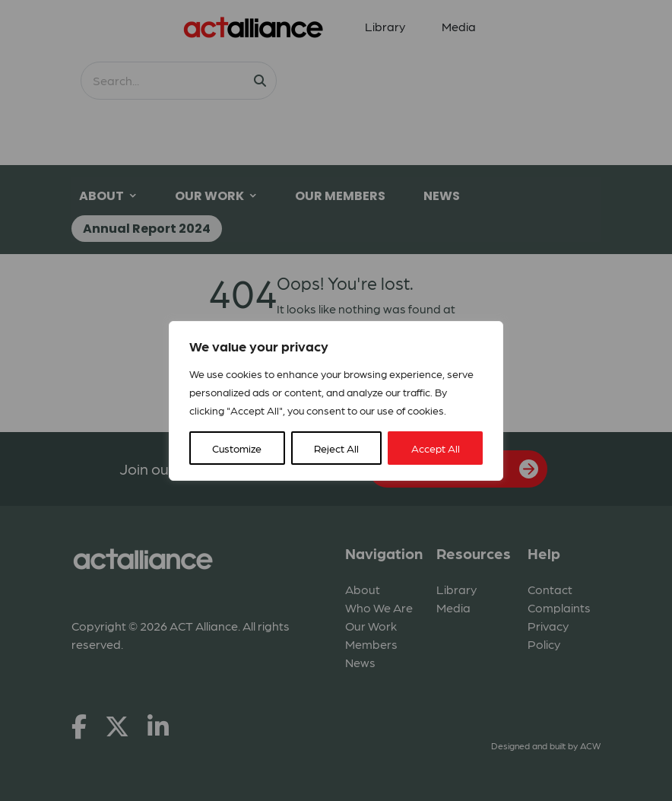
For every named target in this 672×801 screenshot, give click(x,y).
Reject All (336, 448)
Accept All (436, 448)
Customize (237, 448)
